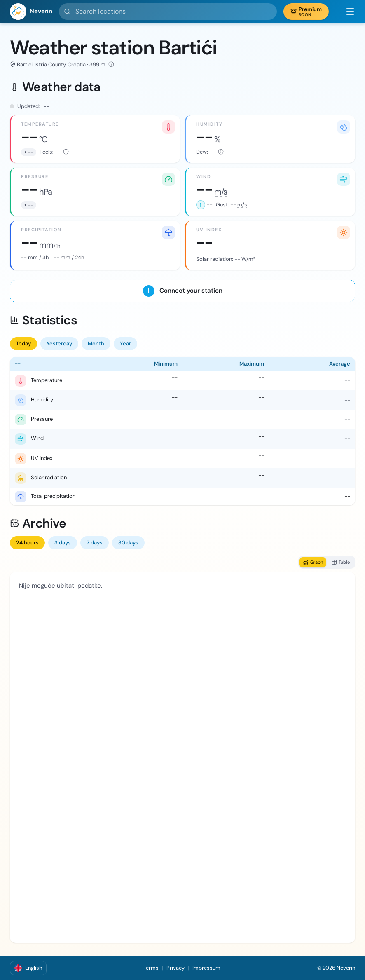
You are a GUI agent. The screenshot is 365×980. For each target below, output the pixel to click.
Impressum (206, 968)
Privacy (175, 968)
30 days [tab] (128, 543)
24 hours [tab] (27, 543)
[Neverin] (31, 12)
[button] (346, 12)
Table (340, 562)
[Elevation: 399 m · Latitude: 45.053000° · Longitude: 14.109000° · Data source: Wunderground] (111, 64)
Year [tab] (125, 343)
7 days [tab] (95, 543)
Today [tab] (23, 343)
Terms (151, 968)
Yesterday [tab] (59, 343)
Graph (313, 562)
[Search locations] (168, 12)
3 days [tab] (63, 543)
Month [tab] (96, 343)
